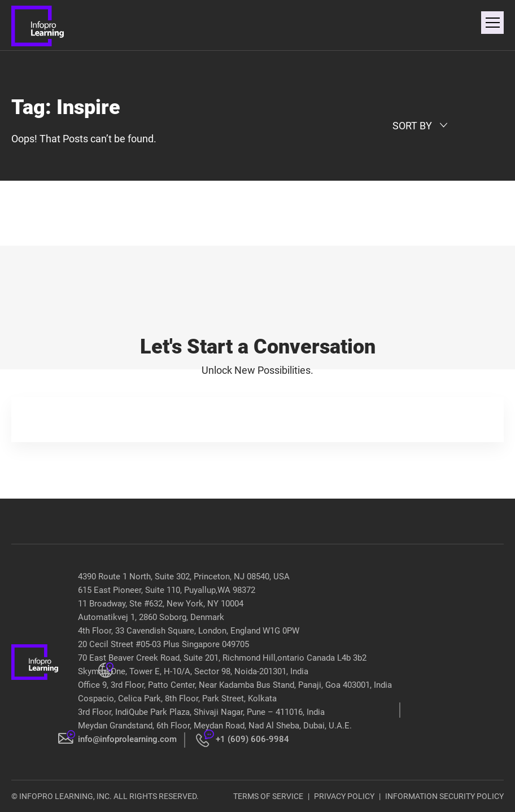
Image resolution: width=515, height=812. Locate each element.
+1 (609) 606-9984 (252, 739)
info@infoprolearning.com (127, 739)
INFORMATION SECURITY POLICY (444, 796)
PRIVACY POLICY (344, 796)
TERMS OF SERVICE (268, 796)
